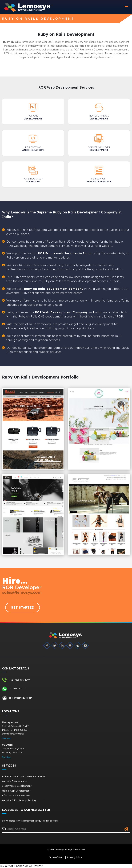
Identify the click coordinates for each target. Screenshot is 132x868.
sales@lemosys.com (22, 592)
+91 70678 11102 (14, 689)
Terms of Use (55, 857)
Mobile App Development (16, 791)
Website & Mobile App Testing (19, 800)
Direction (7, 738)
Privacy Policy (75, 857)
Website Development (14, 781)
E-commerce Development (17, 786)
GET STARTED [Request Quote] (23, 607)
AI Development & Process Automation (24, 776)
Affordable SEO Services (16, 795)
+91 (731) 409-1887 (16, 680)
